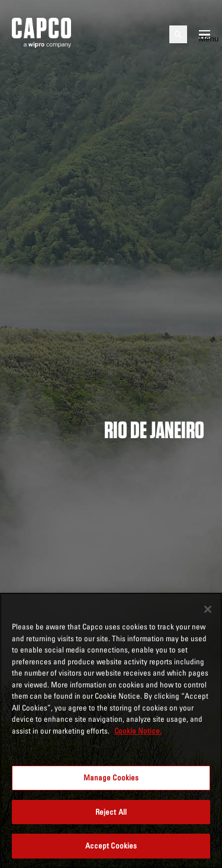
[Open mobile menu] (205, 34)
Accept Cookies (111, 846)
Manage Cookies (111, 777)
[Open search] (178, 34)
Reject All (111, 812)
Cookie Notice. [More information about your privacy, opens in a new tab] (138, 731)
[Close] (208, 609)
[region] (111, 730)
